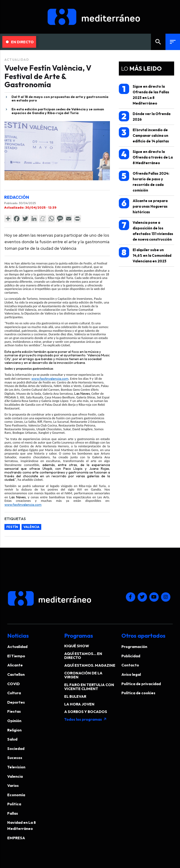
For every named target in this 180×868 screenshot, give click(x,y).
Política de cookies (138, 693)
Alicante (15, 665)
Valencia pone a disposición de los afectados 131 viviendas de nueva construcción (146, 231)
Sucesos (15, 758)
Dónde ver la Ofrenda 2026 (145, 116)
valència (31, 527)
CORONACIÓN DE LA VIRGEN (83, 675)
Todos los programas (86, 719)
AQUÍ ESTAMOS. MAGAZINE (90, 665)
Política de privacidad (141, 684)
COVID (13, 684)
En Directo (20, 42)
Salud (12, 739)
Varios (13, 785)
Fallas (13, 813)
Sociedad (16, 749)
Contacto (130, 665)
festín (12, 527)
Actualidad (17, 60)
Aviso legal (131, 674)
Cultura (14, 693)
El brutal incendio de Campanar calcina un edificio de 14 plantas (144, 135)
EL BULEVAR (75, 696)
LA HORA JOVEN (79, 704)
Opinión (14, 721)
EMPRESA (16, 838)
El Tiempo (16, 656)
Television (16, 767)
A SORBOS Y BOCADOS (86, 712)
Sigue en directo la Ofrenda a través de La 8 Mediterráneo (146, 157)
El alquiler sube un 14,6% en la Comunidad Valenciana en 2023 (145, 255)
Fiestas (14, 711)
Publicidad (131, 656)
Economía (16, 795)
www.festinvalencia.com (50, 378)
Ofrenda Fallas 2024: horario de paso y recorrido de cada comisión (144, 182)
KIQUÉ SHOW (77, 646)
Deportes (16, 702)
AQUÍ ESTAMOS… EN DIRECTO (83, 656)
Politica (14, 804)
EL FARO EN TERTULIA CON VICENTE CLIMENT (89, 687)
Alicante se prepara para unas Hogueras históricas (143, 206)
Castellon (16, 674)
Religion (14, 730)
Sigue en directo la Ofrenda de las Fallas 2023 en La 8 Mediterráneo (144, 95)
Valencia (15, 776)
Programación (134, 647)
